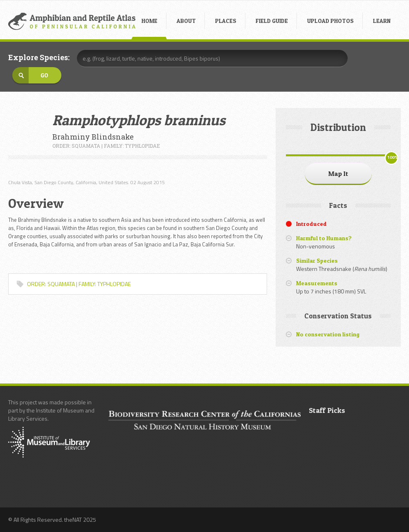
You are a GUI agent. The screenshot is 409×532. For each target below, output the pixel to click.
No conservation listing (328, 334)
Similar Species (317, 260)
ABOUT (186, 21)
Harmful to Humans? (324, 238)
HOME (149, 21)
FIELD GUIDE (272, 21)
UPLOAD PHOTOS (330, 21)
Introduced (311, 224)
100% (392, 157)
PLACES (226, 21)
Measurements (317, 283)
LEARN (382, 21)
